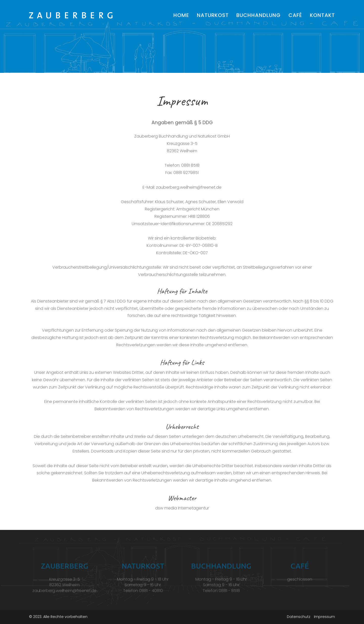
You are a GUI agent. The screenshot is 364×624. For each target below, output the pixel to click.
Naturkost (213, 15)
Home (181, 15)
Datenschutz (299, 617)
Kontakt (322, 15)
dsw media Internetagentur (182, 508)
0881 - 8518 (229, 594)
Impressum (324, 617)
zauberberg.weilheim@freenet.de (189, 187)
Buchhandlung (258, 15)
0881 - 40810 (151, 594)
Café (295, 15)
